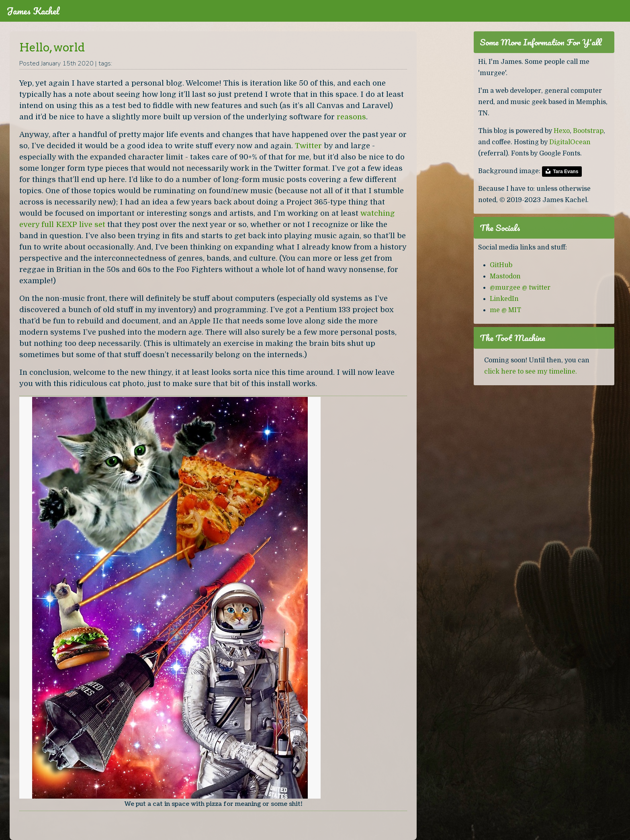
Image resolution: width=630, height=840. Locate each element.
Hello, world (52, 47)
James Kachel (33, 11)
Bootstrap (588, 131)
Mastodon (505, 276)
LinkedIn (504, 299)
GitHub (501, 265)
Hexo (562, 131)
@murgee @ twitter (520, 288)
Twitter (308, 146)
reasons (351, 117)
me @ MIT (505, 310)
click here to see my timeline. (531, 372)
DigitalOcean (570, 142)
